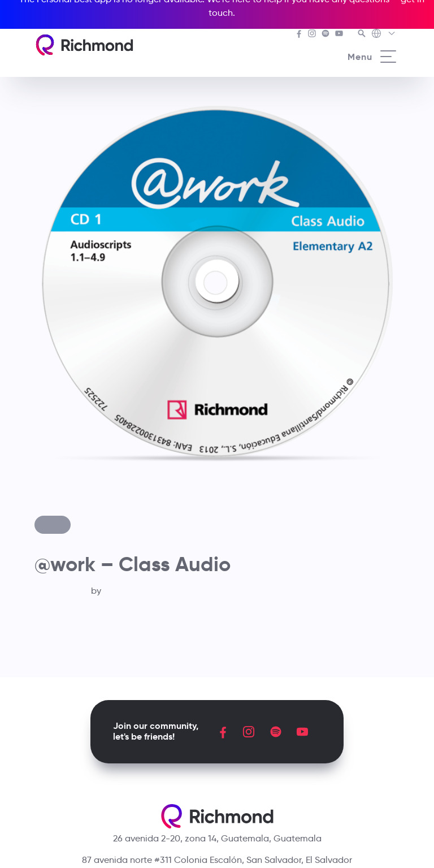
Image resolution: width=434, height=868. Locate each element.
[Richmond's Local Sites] (384, 34)
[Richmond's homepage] (84, 45)
